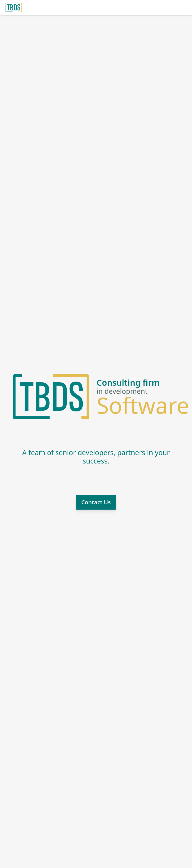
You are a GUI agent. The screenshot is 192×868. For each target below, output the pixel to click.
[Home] (14, 7)
